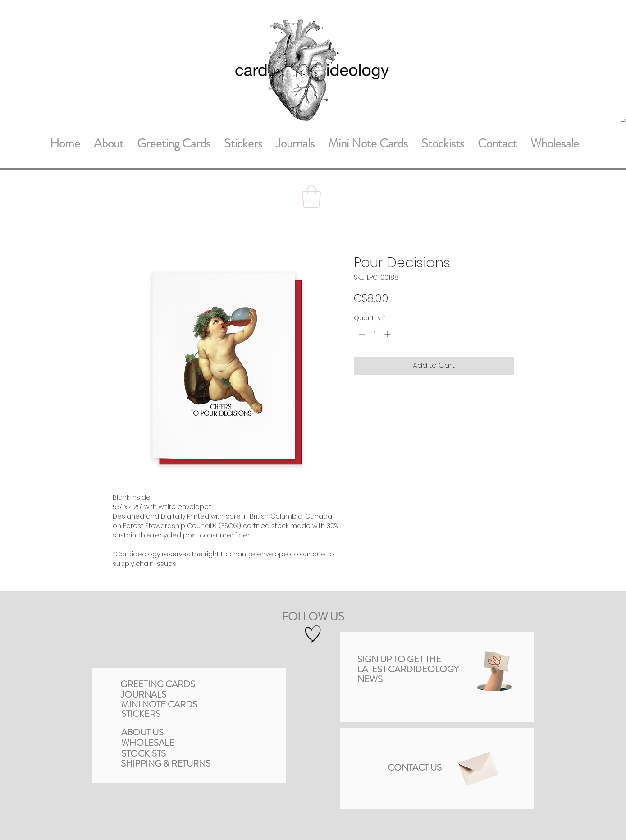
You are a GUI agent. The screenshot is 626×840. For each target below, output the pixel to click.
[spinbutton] (375, 334)
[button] (311, 197)
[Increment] (388, 334)
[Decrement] (361, 334)
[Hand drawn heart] (313, 634)
